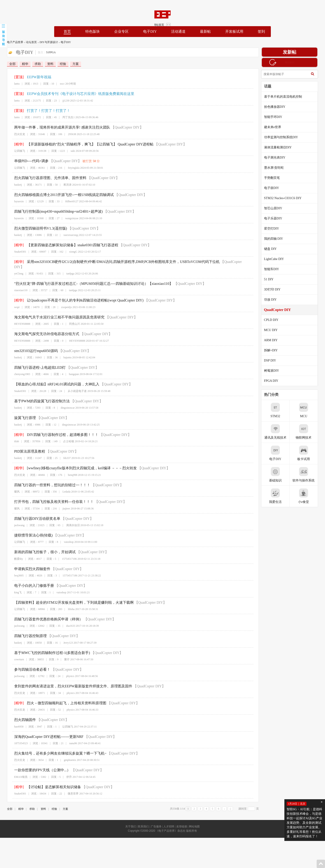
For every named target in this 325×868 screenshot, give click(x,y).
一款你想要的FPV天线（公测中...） (38, 765)
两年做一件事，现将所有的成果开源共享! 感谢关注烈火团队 (58, 127)
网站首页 (310, 6)
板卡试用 (307, 453)
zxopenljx (63, 302)
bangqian (70, 369)
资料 (46, 64)
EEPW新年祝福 (35, 77)
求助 (34, 64)
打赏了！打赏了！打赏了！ (45, 111)
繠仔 (63, 654)
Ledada (63, 487)
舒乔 (65, 772)
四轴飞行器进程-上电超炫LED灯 (36, 363)
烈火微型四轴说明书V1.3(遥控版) (37, 228)
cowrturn (15, 654)
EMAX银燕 (17, 772)
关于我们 (131, 822)
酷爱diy (15, 554)
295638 (68, 134)
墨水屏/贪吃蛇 (278, 168)
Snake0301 (16, 252)
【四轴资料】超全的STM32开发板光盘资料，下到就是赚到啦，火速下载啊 (70, 597)
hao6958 (15, 721)
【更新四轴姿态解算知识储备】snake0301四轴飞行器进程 (69, 245)
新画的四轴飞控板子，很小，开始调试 (41, 547)
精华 (21, 64)
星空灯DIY (275, 229)
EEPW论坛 (35, 14)
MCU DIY (275, 330)
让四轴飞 (16, 151)
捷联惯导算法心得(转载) (30, 530)
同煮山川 (71, 319)
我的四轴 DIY (277, 239)
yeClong (15, 269)
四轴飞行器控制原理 (27, 631)
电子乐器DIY (277, 218)
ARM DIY (275, 340)
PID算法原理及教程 (26, 446)
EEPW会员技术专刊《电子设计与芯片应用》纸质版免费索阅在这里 (77, 94)
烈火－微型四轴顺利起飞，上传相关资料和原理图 (63, 698)
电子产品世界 (11, 42)
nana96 (70, 738)
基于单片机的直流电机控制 (287, 97)
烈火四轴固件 (21, 715)
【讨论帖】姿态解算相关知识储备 (50, 782)
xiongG (70, 252)
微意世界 (70, 789)
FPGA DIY (275, 381)
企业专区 (121, 31)
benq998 (69, 470)
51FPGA (47, 52)
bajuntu (64, 352)
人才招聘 (169, 822)
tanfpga (67, 269)
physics (67, 671)
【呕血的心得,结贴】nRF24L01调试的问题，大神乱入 (53, 379)
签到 (261, 31)
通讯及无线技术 (279, 432)
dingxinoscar (64, 403)
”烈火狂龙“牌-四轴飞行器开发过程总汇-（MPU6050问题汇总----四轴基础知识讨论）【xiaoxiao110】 (90, 279)
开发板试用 (234, 31)
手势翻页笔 (276, 178)
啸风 (13, 487)
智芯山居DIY (277, 208)
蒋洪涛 (64, 185)
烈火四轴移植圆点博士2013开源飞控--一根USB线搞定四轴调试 (60, 195)
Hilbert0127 (68, 201)
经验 (59, 64)
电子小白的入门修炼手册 (30, 581)
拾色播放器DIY (279, 107)
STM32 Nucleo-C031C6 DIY (287, 198)
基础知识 (279, 475)
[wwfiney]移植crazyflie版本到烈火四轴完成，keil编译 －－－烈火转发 (78, 463)
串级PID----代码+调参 (28, 161)
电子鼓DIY (275, 188)
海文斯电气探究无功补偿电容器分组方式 (43, 329)
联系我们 (143, 822)
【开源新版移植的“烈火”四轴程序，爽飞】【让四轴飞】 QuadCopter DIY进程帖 (87, 144)
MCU (307, 410)
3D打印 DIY (276, 289)
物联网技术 (307, 432)
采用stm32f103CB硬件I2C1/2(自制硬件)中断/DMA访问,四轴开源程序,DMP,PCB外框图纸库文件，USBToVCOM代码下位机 (120, 262)
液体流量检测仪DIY (282, 147)
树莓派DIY (275, 371)
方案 (72, 64)
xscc (59, 84)
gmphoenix (66, 755)
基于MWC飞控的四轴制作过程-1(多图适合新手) (48, 648)
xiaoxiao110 (17, 285)
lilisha (68, 604)
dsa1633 (67, 621)
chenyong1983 (18, 369)
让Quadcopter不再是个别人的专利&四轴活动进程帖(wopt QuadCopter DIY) (81, 295)
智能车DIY (275, 269)
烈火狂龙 (16, 134)
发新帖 (293, 52)
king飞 (14, 587)
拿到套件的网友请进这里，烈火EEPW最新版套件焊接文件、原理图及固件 (70, 681)
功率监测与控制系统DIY (285, 137)
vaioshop (65, 537)
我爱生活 (279, 496)
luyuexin (15, 201)
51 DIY (273, 279)
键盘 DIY (274, 249)
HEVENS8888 (18, 319)
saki (69, 151)
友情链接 (182, 822)
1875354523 (17, 738)
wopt (13, 302)
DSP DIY (274, 360)
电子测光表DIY (279, 158)
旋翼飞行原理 (21, 413)
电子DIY (150, 31)
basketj (14, 185)
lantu (13, 84)
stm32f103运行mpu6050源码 (32, 346)
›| (234, 804)
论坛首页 (28, 42)
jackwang (16, 520)
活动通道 (178, 31)
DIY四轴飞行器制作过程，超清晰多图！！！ (59, 429)
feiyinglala (70, 168)
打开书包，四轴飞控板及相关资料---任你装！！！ (50, 497)
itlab (13, 436)
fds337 (63, 453)
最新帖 (205, 31)
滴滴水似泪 (69, 520)
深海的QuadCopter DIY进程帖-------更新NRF (45, 731)
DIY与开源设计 (45, 42)
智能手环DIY (277, 117)
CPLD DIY (275, 320)
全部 (9, 64)
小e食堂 (307, 496)
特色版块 (93, 31)
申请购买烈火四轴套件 (28, 564)
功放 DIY (274, 300)
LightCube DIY (278, 259)
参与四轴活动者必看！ (28, 664)
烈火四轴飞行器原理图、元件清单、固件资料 (46, 178)
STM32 (279, 410)
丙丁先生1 (65, 117)
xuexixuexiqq (67, 235)
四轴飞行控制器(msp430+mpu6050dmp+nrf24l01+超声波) (55, 211)
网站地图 (194, 822)
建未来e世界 (276, 127)
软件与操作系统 (307, 475)
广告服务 (156, 822)
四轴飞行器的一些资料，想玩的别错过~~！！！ (48, 480)
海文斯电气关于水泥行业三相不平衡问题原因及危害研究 (56, 312)
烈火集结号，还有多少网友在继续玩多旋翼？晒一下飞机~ (57, 748)
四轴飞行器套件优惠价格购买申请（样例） (45, 614)
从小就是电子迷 (74, 386)
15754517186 (66, 554)
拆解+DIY (275, 350)
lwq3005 (15, 571)
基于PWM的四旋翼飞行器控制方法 (38, 396)
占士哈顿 (65, 436)
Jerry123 (65, 638)
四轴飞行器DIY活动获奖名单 (33, 513)
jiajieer (63, 503)
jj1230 (62, 101)
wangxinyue (68, 218)
